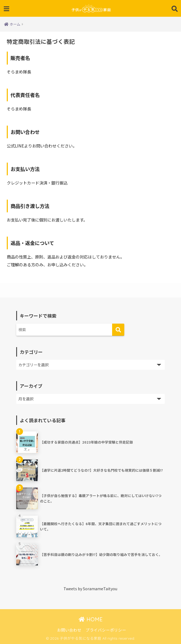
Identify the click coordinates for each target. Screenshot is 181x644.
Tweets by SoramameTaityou (90, 589)
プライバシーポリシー (106, 630)
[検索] (118, 330)
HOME (91, 619)
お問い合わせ (69, 630)
